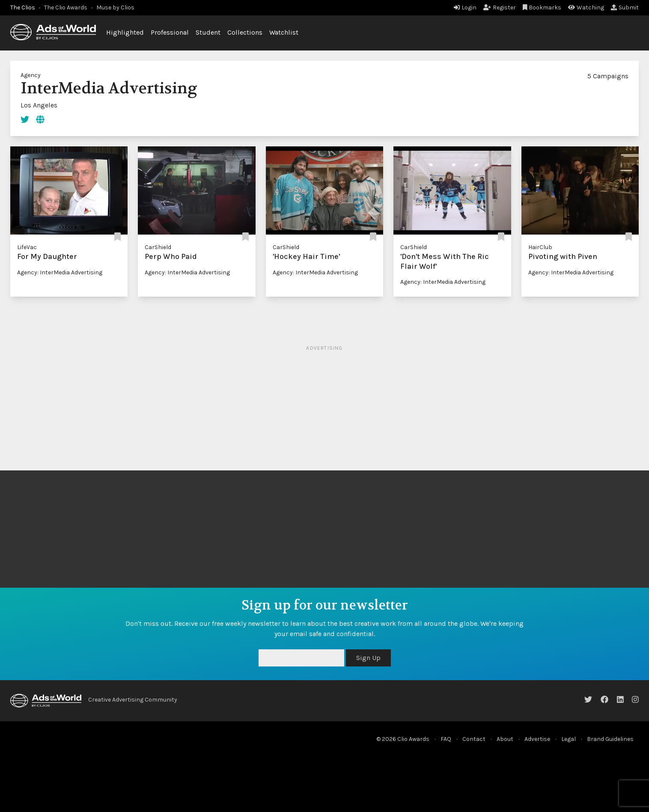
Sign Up (368, 658)
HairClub (540, 247)
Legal (569, 739)
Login (465, 7)
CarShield (158, 247)
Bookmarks (542, 7)
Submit (625, 7)
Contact (474, 739)
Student (208, 32)
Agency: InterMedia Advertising (60, 272)
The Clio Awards (66, 7)
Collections (245, 32)
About (505, 739)
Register (500, 7)
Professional (170, 32)
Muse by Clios (115, 7)
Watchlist (284, 32)
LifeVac (27, 247)
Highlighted (125, 32)
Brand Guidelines (610, 739)
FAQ (446, 739)
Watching (586, 7)
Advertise (537, 739)
